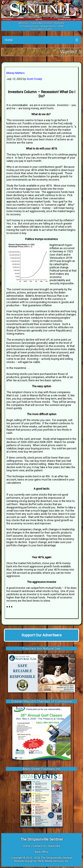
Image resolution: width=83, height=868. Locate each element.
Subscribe (59, 23)
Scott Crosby (34, 79)
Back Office (42, 852)
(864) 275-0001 (45, 30)
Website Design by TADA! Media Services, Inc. (42, 861)
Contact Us (39, 846)
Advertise (23, 23)
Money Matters (16, 73)
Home (9, 40)
